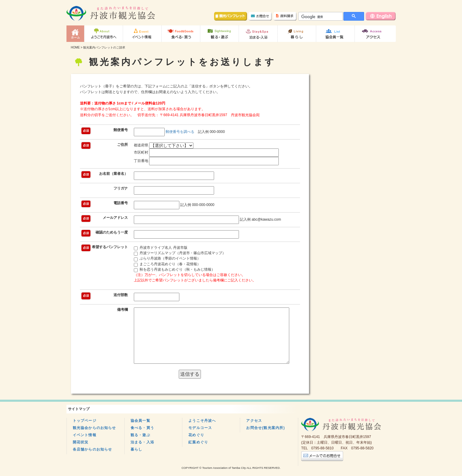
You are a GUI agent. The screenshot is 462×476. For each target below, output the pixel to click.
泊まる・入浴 (142, 442)
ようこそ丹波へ (202, 421)
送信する (190, 374)
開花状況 (81, 442)
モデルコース (200, 428)
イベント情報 (85, 435)
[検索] (320, 17)
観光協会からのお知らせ (94, 428)
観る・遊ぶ (140, 435)
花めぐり (196, 435)
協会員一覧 (140, 421)
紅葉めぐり (198, 442)
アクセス (254, 421)
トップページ (85, 421)
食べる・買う (142, 428)
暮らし (137, 449)
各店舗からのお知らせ (93, 449)
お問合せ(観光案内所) (265, 428)
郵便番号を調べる (180, 132)
